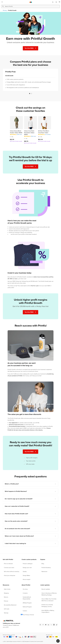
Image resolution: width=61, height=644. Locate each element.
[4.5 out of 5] (16, 135)
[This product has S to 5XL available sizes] (16, 137)
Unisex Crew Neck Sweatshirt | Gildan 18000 (29, 133)
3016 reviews (20, 135)
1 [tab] (30, 94)
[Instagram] (40, 625)
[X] (51, 625)
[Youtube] (46, 625)
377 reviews (48, 135)
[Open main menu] (2, 2)
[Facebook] (43, 625)
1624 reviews (34, 136)
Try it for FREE (31, 48)
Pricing (5, 10)
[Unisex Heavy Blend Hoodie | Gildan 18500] (16, 123)
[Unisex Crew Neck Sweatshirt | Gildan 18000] (31, 123)
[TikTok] (57, 625)
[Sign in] (53, 2)
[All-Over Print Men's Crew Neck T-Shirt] (45, 123)
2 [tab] (31, 94)
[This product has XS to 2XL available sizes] (45, 137)
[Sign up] (56, 2)
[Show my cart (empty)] (59, 2)
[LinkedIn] (48, 625)
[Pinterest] (54, 625)
